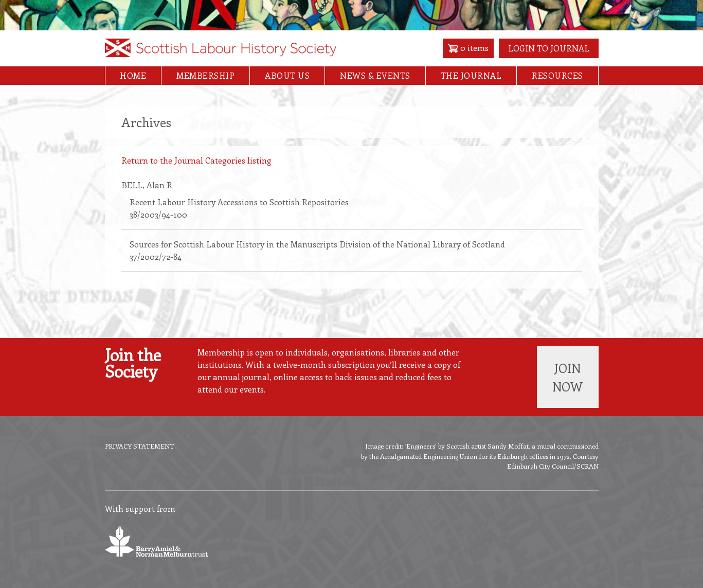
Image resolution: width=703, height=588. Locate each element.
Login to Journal (549, 48)
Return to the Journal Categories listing (196, 160)
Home (133, 75)
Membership (205, 75)
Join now (567, 377)
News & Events (375, 75)
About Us (287, 75)
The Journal (471, 75)
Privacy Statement (140, 446)
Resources (557, 75)
